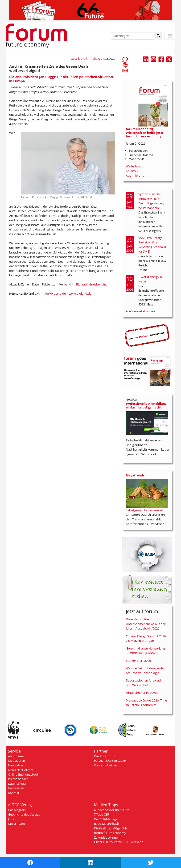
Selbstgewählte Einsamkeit (144, 510)
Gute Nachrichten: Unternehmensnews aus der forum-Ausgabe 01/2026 (146, 624)
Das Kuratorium (105, 756)
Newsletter (16, 765)
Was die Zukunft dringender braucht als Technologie (145, 670)
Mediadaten (16, 761)
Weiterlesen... (135, 166)
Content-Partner (106, 765)
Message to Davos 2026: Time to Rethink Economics (146, 703)
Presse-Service (18, 779)
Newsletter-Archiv (21, 770)
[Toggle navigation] (170, 36)
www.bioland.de (80, 293)
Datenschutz (17, 784)
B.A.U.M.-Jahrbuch (107, 824)
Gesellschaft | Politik (85, 59)
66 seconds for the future (112, 810)
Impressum (16, 788)
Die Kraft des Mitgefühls (111, 828)
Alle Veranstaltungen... (141, 311)
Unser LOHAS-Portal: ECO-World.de (119, 842)
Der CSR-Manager (106, 819)
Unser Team (16, 824)
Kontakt (14, 793)
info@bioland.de (54, 293)
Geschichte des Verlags (24, 814)
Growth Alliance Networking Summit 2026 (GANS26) (145, 651)
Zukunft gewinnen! (107, 837)
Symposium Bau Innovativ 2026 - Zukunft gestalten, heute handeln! (151, 201)
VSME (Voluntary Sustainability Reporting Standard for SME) (152, 245)
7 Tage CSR (102, 814)
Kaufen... (132, 171)
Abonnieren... (135, 175)
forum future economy (110, 833)
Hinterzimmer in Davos (142, 693)
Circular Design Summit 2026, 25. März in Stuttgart (146, 638)
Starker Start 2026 (138, 661)
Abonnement (17, 756)
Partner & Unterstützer (110, 761)
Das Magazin (17, 810)
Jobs (11, 819)
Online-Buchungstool (23, 774)
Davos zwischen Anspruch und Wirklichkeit (144, 683)
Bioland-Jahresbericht (91, 284)
